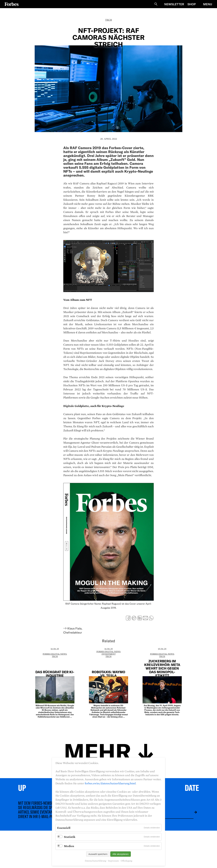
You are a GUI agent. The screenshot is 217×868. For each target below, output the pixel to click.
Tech (109, 20)
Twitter (134, 618)
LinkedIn (140, 618)
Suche (156, 4)
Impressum (113, 861)
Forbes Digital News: (55, 654)
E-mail (145, 618)
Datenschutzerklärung (95, 861)
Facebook (128, 618)
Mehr (97, 751)
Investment (109, 654)
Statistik (70, 837)
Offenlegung (126, 861)
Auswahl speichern (98, 854)
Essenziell (64, 828)
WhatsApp (151, 618)
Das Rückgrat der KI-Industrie (55, 674)
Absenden (193, 812)
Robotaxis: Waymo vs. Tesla (108, 674)
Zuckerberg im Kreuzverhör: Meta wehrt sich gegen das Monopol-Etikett (162, 668)
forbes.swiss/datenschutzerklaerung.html (110, 783)
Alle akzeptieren (121, 854)
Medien (69, 846)
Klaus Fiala (74, 628)
